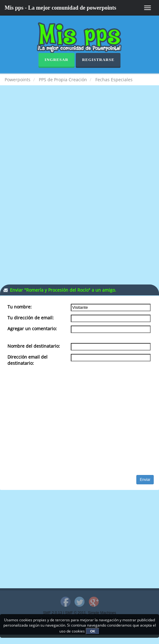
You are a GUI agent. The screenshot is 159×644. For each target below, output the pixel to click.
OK (93, 631)
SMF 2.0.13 (52, 613)
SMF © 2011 (76, 613)
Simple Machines (102, 613)
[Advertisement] (79, 141)
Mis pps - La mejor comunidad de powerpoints (60, 8)
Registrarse (98, 60)
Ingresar (57, 60)
